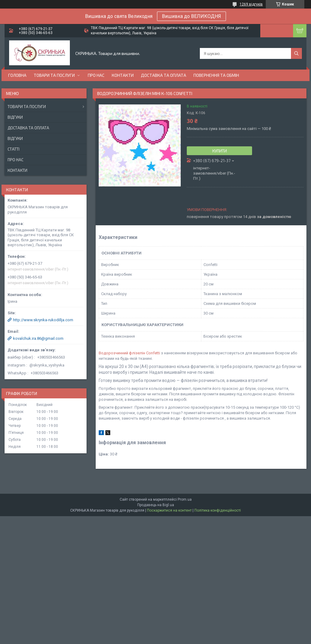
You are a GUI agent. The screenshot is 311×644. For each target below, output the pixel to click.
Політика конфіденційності (218, 510)
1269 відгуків (251, 4)
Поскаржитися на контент (169, 510)
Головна (17, 75)
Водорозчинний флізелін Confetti (129, 353)
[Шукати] (296, 53)
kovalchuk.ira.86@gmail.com (38, 338)
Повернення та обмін (216, 75)
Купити (220, 151)
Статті (14, 149)
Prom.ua (185, 499)
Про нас (96, 75)
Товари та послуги (54, 75)
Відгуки (15, 117)
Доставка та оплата (164, 75)
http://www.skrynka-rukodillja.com (43, 320)
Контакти (123, 75)
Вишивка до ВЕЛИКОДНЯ (191, 16)
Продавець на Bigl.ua (156, 505)
